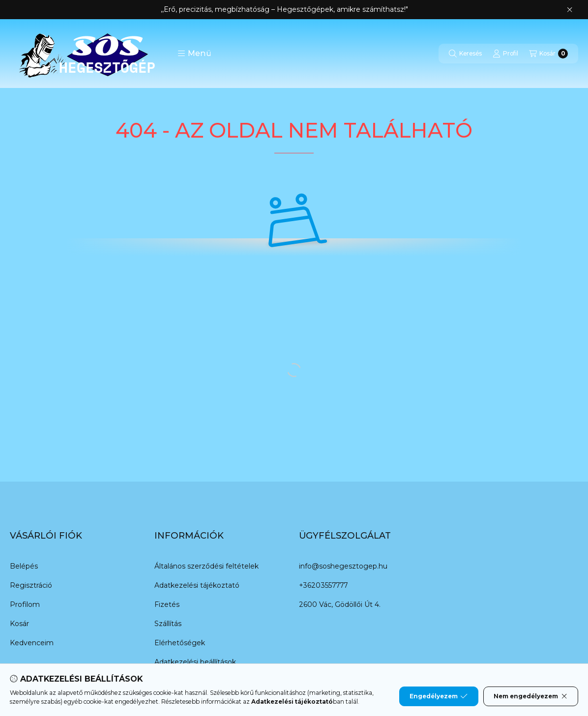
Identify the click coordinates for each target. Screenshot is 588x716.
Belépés (24, 566)
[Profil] (505, 54)
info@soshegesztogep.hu (343, 566)
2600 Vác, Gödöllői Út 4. (340, 604)
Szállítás (168, 624)
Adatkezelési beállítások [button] (195, 662)
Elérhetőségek (180, 643)
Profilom (25, 604)
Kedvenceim (32, 643)
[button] (194, 54)
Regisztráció (31, 585)
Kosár (19, 624)
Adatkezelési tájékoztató (197, 585)
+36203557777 (323, 585)
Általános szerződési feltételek (206, 566)
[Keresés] (465, 54)
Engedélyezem (439, 696)
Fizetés (167, 604)
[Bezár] (570, 10)
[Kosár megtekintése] (548, 54)
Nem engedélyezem (531, 696)
